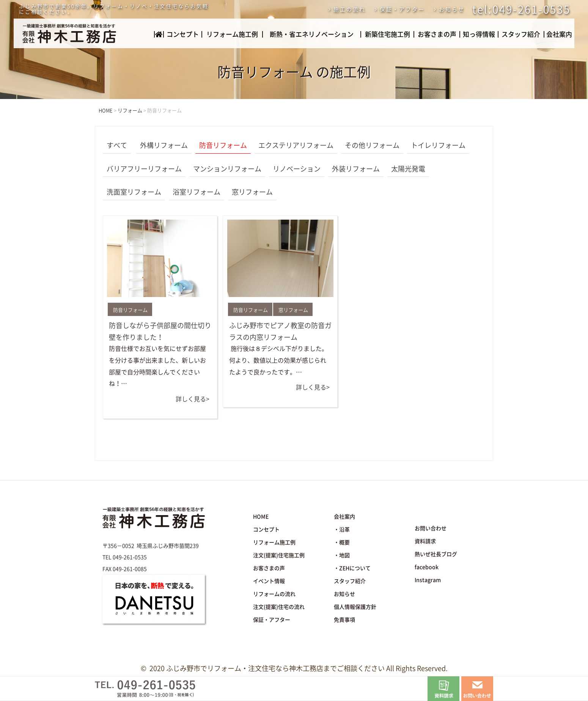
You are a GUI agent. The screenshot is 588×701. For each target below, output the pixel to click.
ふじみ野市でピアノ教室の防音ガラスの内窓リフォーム (280, 331)
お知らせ (452, 9)
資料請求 (425, 541)
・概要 (342, 542)
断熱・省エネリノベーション (312, 34)
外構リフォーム (164, 145)
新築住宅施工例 (388, 34)
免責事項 (344, 620)
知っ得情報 (479, 34)
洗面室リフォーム (134, 192)
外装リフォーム (356, 169)
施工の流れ (350, 9)
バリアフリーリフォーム (144, 169)
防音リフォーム (223, 145)
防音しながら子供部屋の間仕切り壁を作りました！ (160, 331)
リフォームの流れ (274, 594)
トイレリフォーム (438, 145)
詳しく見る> (193, 399)
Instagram (428, 580)
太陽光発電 (408, 169)
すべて (117, 145)
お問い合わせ (431, 528)
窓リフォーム (252, 192)
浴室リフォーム (197, 192)
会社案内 (559, 34)
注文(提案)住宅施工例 (279, 555)
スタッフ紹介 (521, 34)
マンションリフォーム (227, 169)
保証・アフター (402, 9)
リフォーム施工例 (232, 34)
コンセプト (183, 34)
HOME (261, 517)
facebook (427, 567)
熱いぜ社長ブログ (436, 554)
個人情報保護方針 (355, 607)
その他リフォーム (372, 145)
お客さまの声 (437, 34)
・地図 (342, 555)
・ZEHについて (352, 568)
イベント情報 (269, 581)
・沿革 (342, 530)
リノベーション (297, 169)
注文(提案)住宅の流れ (279, 607)
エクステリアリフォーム (296, 145)
